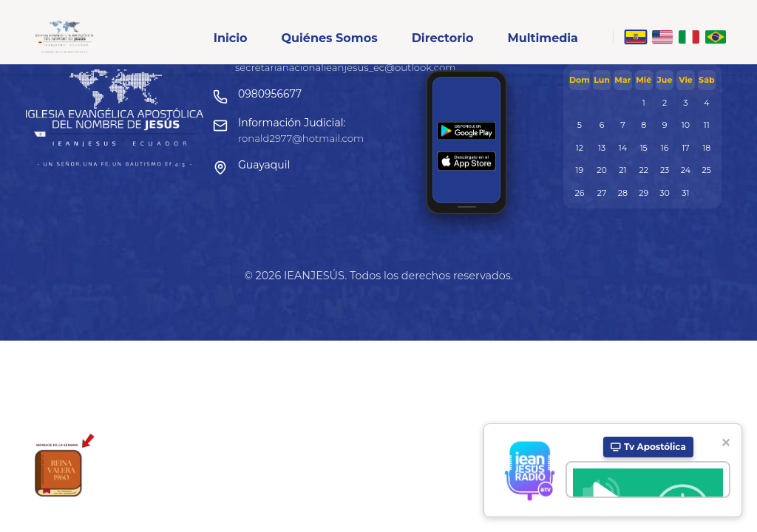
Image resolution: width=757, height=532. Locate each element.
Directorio (443, 38)
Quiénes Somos (329, 38)
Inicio (231, 38)
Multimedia (543, 38)
